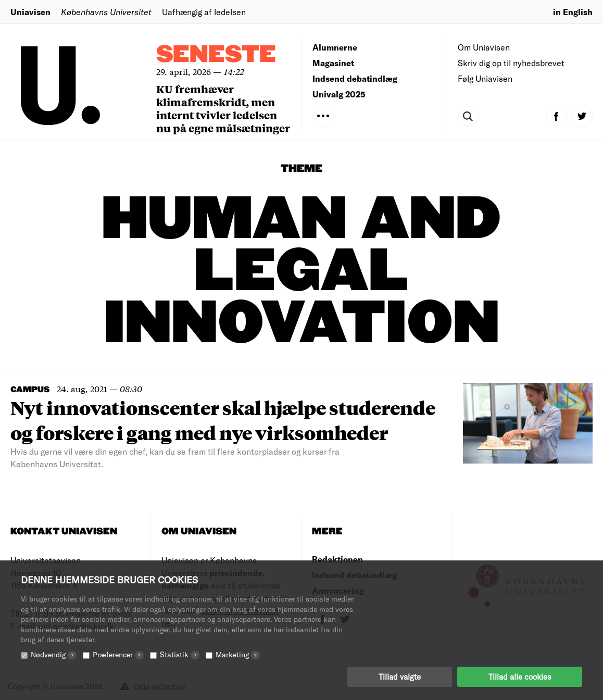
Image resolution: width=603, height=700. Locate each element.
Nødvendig (54, 654)
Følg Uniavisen (485, 78)
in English (573, 12)
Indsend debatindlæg (355, 78)
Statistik (180, 654)
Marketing (238, 654)
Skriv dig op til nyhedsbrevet (511, 63)
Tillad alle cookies (520, 677)
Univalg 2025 (339, 94)
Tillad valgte (400, 677)
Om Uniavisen (484, 47)
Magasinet (333, 63)
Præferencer (118, 654)
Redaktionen (337, 559)
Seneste (216, 55)
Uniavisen (30, 12)
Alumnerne (335, 47)
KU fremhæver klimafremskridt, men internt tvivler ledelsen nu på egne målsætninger (223, 108)
